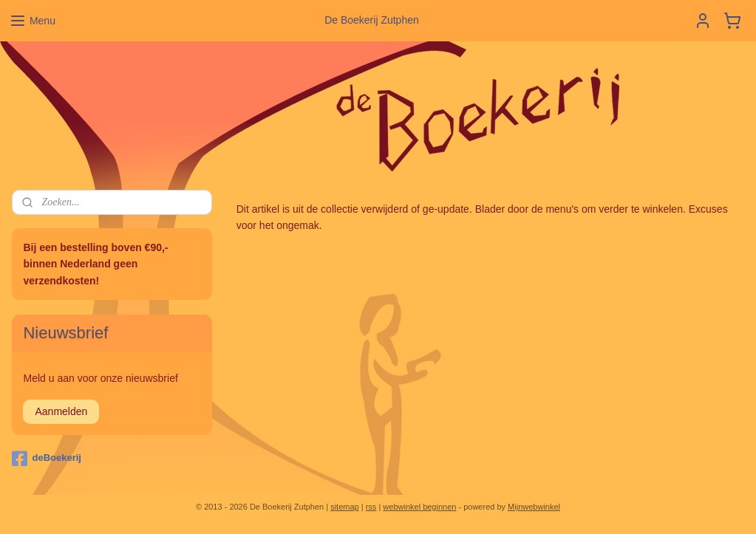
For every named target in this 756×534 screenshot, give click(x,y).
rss (371, 507)
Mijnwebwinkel (534, 507)
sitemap (345, 507)
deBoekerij (46, 459)
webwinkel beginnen (419, 507)
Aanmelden (61, 411)
